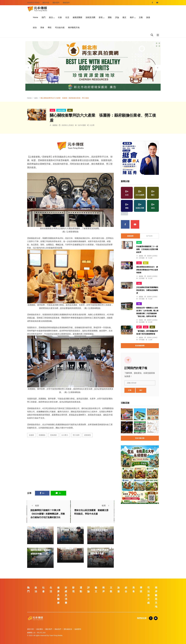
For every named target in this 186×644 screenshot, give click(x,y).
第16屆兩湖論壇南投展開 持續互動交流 (40, 526)
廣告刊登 (46, 3)
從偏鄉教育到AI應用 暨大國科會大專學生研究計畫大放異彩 (70, 526)
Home (36, 17)
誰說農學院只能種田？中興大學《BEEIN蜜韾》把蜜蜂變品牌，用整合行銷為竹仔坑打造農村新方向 (48, 514)
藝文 (124, 17)
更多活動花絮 (140, 438)
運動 (110, 17)
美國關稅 (42, 435)
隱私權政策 (68, 629)
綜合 (35, 27)
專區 (50, 27)
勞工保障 (76, 435)
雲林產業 (53, 435)
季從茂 (96, 533)
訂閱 (130, 390)
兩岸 (132, 17)
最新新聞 (130, 236)
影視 (101, 17)
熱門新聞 (149, 236)
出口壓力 (65, 435)
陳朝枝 (36, 533)
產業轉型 (88, 435)
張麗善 (31, 435)
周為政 (36, 557)
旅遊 (148, 17)
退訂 (141, 390)
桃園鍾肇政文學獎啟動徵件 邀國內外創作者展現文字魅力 (100, 526)
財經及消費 (91, 17)
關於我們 (56, 3)
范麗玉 (141, 320)
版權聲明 (78, 629)
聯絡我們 (66, 3)
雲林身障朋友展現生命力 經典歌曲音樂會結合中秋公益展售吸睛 (147, 270)
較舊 (106, 506)
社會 (60, 17)
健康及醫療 (77, 17)
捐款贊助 (40, 629)
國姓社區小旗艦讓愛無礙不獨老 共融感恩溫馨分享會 (100, 550)
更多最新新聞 (140, 346)
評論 (117, 17)
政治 (51, 17)
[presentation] (28, 68)
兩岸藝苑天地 (74, 27)
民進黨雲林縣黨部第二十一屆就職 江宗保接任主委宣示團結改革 (147, 249)
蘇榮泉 (55, 125)
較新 (35, 506)
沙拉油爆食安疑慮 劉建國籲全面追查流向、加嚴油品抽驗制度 (147, 290)
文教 (141, 17)
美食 (42, 27)
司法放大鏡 (60, 27)
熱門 (44, 17)
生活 (67, 17)
